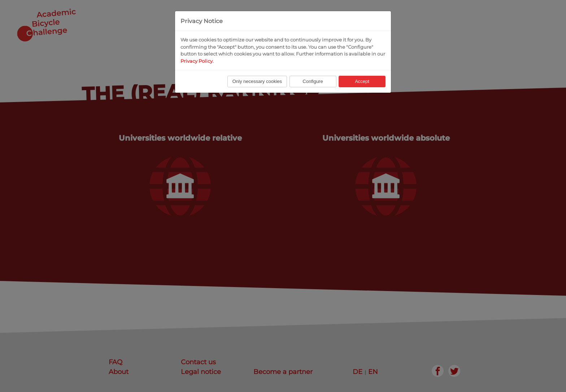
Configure (313, 81)
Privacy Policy (197, 61)
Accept (362, 81)
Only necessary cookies (257, 81)
